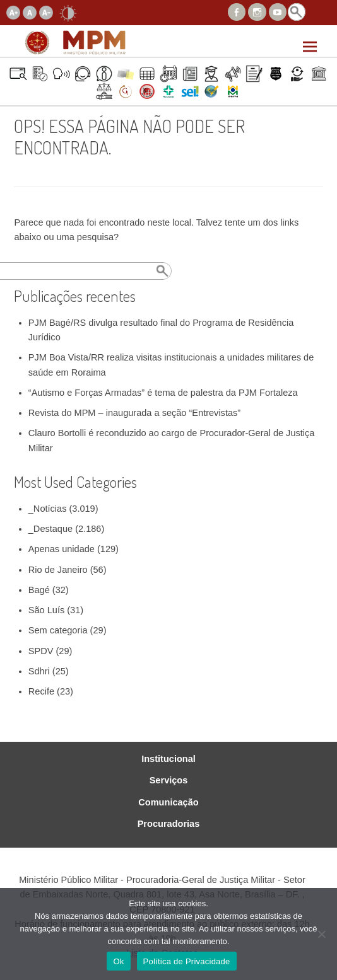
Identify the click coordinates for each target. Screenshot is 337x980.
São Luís (46, 610)
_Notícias (48, 509)
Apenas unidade (62, 549)
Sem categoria (58, 630)
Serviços (169, 781)
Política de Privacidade (187, 961)
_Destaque (50, 529)
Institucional (168, 759)
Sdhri (39, 671)
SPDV (41, 651)
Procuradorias (169, 824)
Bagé (39, 590)
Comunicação (168, 803)
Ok (118, 961)
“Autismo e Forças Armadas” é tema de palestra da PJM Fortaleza (163, 393)
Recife (41, 691)
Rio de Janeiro (58, 570)
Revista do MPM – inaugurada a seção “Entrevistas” (134, 413)
